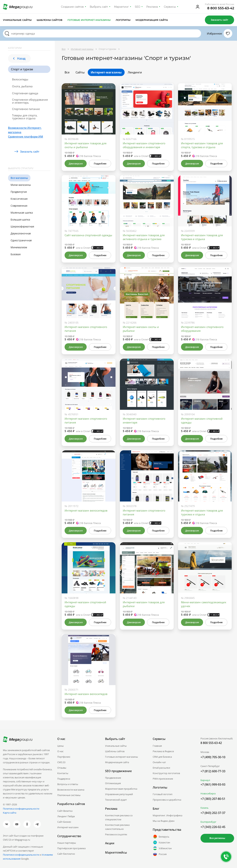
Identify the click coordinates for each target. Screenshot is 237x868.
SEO (138, 7)
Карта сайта (10, 813)
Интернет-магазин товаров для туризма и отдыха (202, 237)
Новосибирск (208, 793)
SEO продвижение (118, 771)
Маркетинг (121, 7)
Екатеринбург (208, 822)
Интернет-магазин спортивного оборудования (202, 329)
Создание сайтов (72, 7)
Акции (110, 843)
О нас (60, 751)
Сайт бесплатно (66, 854)
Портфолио (64, 757)
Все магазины (19, 178)
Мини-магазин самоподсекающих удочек (204, 604)
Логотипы (123, 20)
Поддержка (64, 779)
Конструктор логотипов (166, 773)
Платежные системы (69, 795)
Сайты (80, 72)
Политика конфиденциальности (21, 809)
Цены (60, 746)
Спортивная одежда (25, 93)
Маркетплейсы (116, 852)
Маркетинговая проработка (121, 789)
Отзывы (62, 768)
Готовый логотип (163, 794)
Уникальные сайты (17, 20)
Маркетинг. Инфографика (167, 815)
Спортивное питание (26, 109)
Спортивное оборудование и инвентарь (30, 101)
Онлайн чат (159, 762)
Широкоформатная (22, 226)
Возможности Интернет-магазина (25, 130)
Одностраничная (21, 240)
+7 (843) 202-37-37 (213, 813)
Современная (19, 206)
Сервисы (170, 7)
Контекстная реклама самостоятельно (117, 827)
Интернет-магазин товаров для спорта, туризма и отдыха (202, 145)
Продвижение (113, 778)
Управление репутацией (119, 794)
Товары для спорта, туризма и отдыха (25, 117)
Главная (157, 746)
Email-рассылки (161, 768)
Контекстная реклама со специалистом (119, 817)
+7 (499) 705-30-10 (213, 757)
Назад (19, 58)
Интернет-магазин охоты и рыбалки (141, 329)
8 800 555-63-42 (221, 8)
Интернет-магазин (68, 827)
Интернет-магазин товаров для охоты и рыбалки (85, 145)
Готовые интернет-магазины (89, 20)
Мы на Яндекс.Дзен (164, 821)
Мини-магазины (21, 185)
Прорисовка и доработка (167, 800)
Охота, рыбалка (22, 86)
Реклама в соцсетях (116, 834)
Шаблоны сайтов (50, 20)
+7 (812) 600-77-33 (213, 771)
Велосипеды (20, 79)
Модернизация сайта (152, 20)
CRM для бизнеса (162, 757)
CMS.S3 (61, 762)
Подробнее (100, 164)
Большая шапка (20, 220)
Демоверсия (76, 164)
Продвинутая (19, 192)
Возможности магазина (71, 790)
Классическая (19, 199)
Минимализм (19, 247)
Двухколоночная (21, 233)
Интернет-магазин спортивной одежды (202, 420)
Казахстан (161, 842)
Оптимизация (113, 783)
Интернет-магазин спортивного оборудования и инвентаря (144, 145)
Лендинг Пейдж (66, 816)
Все (67, 72)
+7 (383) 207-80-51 (213, 799)
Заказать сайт (219, 20)
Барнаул (205, 780)
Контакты (63, 773)
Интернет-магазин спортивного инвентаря (144, 420)
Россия (160, 854)
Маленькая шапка (22, 213)
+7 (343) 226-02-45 (213, 827)
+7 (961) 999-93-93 (213, 785)
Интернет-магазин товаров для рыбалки (144, 604)
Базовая (16, 254)
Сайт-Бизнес (64, 822)
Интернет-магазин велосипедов (86, 510)
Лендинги (135, 72)
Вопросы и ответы (68, 784)
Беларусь (161, 837)
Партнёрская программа (71, 848)
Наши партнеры (67, 843)
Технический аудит (116, 800)
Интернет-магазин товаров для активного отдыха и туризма (144, 237)
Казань (205, 808)
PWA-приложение (163, 779)
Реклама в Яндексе (163, 751)
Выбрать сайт (99, 7)
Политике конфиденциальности (21, 855)
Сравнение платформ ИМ (26, 136)
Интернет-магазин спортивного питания (86, 329)
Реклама (152, 7)
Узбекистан (162, 848)
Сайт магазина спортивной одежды (88, 235)
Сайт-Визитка (65, 811)
